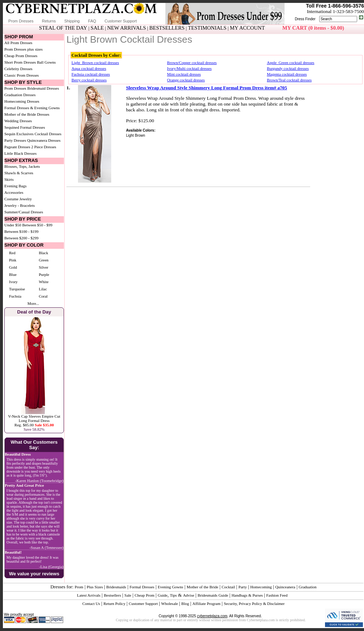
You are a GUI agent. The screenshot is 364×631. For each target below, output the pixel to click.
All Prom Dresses (18, 43)
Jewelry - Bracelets (19, 205)
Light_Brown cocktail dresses (95, 63)
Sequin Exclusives (19, 134)
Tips (173, 595)
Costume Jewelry (18, 199)
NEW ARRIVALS (127, 28)
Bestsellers (113, 595)
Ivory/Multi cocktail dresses (189, 68)
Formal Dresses (142, 587)
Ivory (13, 282)
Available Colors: (141, 130)
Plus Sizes (95, 587)
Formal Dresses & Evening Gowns (32, 108)
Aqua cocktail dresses (89, 68)
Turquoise (17, 289)
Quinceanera (285, 587)
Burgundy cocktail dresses (288, 68)
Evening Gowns (171, 587)
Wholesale (169, 604)
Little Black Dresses (20, 153)
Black (43, 253)
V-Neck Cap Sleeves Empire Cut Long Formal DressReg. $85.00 (34, 421)
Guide (163, 595)
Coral (43, 296)
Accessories (14, 192)
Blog (185, 604)
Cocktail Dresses (48, 134)
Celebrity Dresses (18, 69)
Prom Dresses (21, 21)
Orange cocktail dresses (186, 80)
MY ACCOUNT (248, 28)
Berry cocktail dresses (89, 80)
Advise (189, 595)
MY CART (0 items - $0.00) (313, 28)
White (44, 282)
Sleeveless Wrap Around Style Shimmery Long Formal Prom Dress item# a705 (207, 88)
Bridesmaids (116, 587)
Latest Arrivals (89, 595)
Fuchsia (15, 296)
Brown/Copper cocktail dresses (192, 63)
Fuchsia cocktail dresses (91, 74)
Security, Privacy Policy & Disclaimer (254, 604)
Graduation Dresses (20, 95)
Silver (43, 267)
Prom (79, 587)
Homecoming (261, 587)
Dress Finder (305, 19)
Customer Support (120, 21)
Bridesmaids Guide (213, 595)
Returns (49, 21)
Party (242, 587)
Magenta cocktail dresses (287, 74)
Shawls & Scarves (19, 173)
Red (12, 253)
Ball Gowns (46, 62)
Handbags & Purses (247, 595)
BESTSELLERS (167, 28)
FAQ (92, 21)
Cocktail (228, 587)
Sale (128, 595)
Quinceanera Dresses (44, 140)
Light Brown (136, 135)
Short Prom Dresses (20, 62)
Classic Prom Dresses (21, 75)
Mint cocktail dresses (184, 74)
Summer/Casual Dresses (24, 212)
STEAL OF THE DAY (63, 28)
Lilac (43, 289)
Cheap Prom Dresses (21, 56)
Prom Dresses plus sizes (23, 49)
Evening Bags (15, 186)
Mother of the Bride (203, 587)
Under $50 (13, 225)
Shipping (72, 21)
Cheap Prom (145, 595)
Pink (13, 260)
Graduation (307, 587)
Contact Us (91, 604)
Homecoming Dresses (22, 101)
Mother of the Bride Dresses (27, 114)
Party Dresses (15, 140)
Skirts (9, 179)
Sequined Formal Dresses (25, 127)
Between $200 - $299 (21, 238)
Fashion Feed (277, 595)
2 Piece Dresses (44, 147)
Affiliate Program (207, 604)
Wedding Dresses (18, 121)
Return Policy (114, 604)
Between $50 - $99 (37, 225)
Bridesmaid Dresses (43, 88)
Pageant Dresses (17, 147)
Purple (44, 274)
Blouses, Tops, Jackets (22, 166)
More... (33, 303)
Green (44, 260)
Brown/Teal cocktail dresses (289, 80)
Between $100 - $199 (21, 231)
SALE (97, 28)
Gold (13, 267)
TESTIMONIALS (207, 28)
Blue (13, 274)
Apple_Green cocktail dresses (291, 63)
